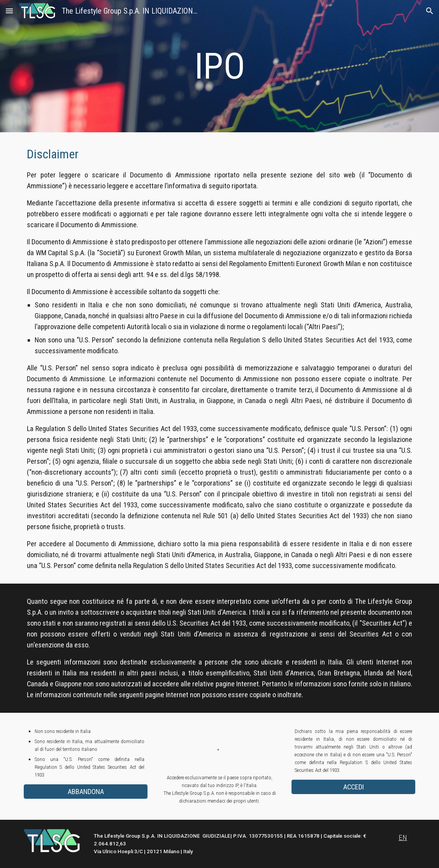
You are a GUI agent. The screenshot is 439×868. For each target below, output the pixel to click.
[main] (219, 66)
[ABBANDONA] (86, 792)
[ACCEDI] (353, 787)
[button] (9, 11)
